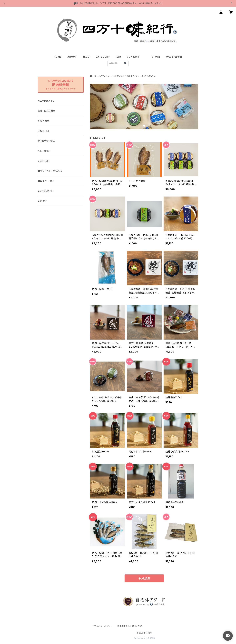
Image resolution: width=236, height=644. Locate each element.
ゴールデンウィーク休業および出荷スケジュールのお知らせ (123, 76)
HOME (58, 57)
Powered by (144, 638)
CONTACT (133, 57)
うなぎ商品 (44, 121)
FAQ (118, 57)
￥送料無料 (44, 161)
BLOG (86, 57)
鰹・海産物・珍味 (46, 141)
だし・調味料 (44, 151)
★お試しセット (45, 191)
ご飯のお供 (43, 131)
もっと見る (144, 578)
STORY (156, 57)
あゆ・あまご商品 (46, 111)
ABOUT (72, 57)
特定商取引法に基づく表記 (130, 626)
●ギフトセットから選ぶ (50, 171)
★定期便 (43, 201)
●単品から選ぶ (46, 181)
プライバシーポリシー (102, 626)
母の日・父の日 (174, 57)
